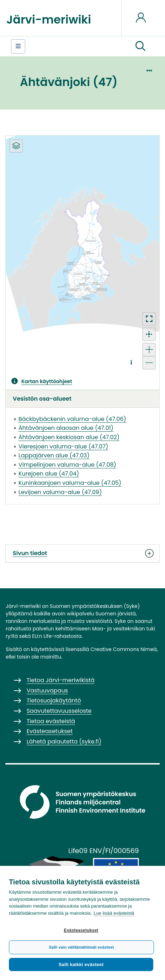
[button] (140, 46)
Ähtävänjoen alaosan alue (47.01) (66, 428)
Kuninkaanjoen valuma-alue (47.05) (70, 483)
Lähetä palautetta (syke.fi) (64, 742)
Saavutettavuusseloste (59, 711)
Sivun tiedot (82, 553)
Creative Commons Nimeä (123, 649)
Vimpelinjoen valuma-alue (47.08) (67, 465)
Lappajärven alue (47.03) (54, 455)
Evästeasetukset (81, 930)
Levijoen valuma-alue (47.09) (60, 492)
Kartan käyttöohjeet (47, 381)
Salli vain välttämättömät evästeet (82, 947)
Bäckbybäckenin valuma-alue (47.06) (72, 419)
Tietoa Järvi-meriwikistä (61, 680)
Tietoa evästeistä (51, 721)
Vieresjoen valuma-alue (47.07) (63, 446)
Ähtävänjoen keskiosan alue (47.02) (69, 437)
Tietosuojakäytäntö (54, 700)
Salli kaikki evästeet (81, 964)
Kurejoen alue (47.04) (49, 474)
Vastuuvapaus (47, 690)
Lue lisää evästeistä (114, 913)
